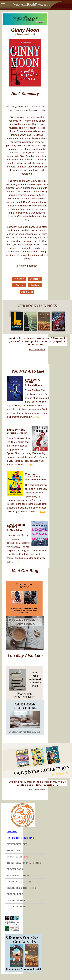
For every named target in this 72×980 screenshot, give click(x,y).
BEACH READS (15, 869)
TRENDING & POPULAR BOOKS (24, 863)
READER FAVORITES (18, 875)
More (38, 417)
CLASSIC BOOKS (16, 900)
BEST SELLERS (15, 894)
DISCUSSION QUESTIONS (20, 838)
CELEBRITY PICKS (17, 844)
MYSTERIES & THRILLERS (21, 888)
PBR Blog (12, 832)
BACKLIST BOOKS (17, 907)
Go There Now (37, 349)
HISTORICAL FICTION (19, 882)
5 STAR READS (18, 857)
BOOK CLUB (13, 850)
